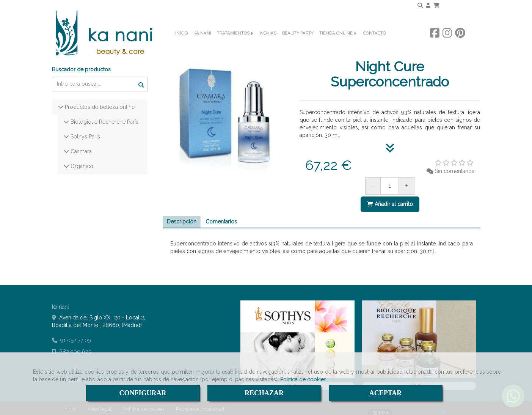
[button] (428, 5)
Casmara (80, 145)
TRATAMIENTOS (236, 44)
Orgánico (81, 160)
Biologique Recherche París (104, 116)
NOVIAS (268, 44)
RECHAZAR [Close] (264, 393)
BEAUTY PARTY (298, 44)
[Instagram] (447, 44)
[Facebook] (435, 44)
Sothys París (85, 130)
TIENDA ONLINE (338, 44)
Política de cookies (303, 379)
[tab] (182, 216)
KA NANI (202, 44)
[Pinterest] (460, 44)
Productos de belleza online (99, 101)
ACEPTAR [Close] (386, 393)
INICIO (181, 44)
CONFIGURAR (143, 393)
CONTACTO (375, 44)
